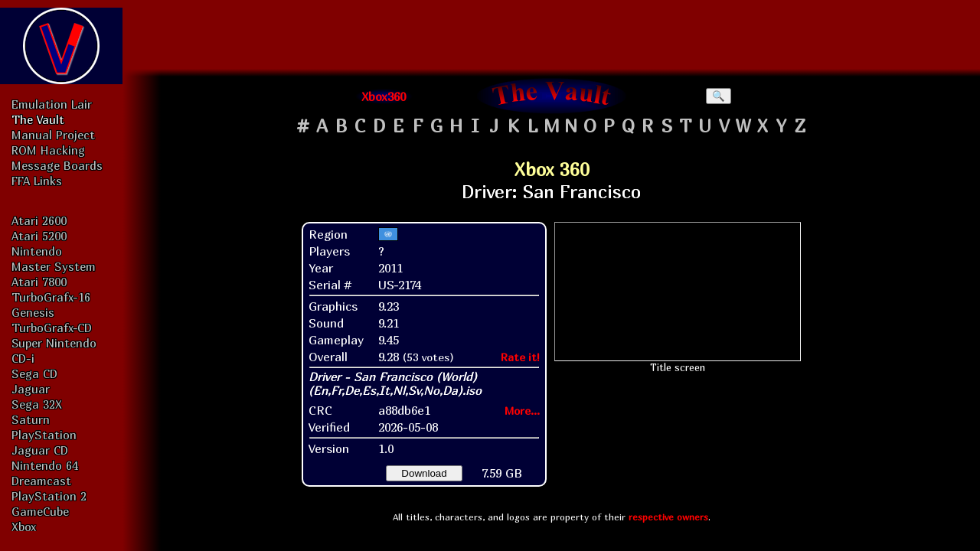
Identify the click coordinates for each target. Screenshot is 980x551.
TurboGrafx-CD (52, 328)
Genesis (33, 312)
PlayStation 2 (49, 496)
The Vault (38, 119)
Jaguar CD (40, 450)
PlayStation (44, 435)
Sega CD (34, 373)
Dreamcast (41, 481)
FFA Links (37, 181)
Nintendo (37, 251)
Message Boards (57, 165)
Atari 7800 (39, 282)
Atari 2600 (39, 220)
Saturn (31, 419)
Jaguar (31, 389)
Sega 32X (37, 404)
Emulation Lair (52, 104)
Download (424, 473)
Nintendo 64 (45, 465)
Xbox (24, 527)
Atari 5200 (39, 236)
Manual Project (53, 135)
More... (522, 411)
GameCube (40, 511)
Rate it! (520, 357)
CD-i (23, 358)
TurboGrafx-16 (51, 297)
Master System (54, 266)
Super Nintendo (54, 343)
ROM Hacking (48, 150)
